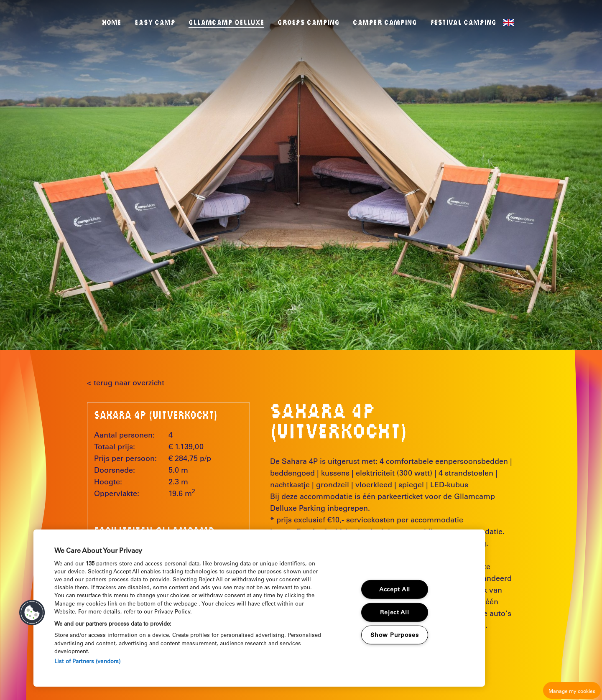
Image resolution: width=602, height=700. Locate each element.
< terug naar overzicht (126, 383)
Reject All (394, 612)
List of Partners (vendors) (87, 661)
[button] (32, 613)
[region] (259, 608)
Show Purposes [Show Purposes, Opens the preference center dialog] (394, 635)
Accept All (395, 589)
